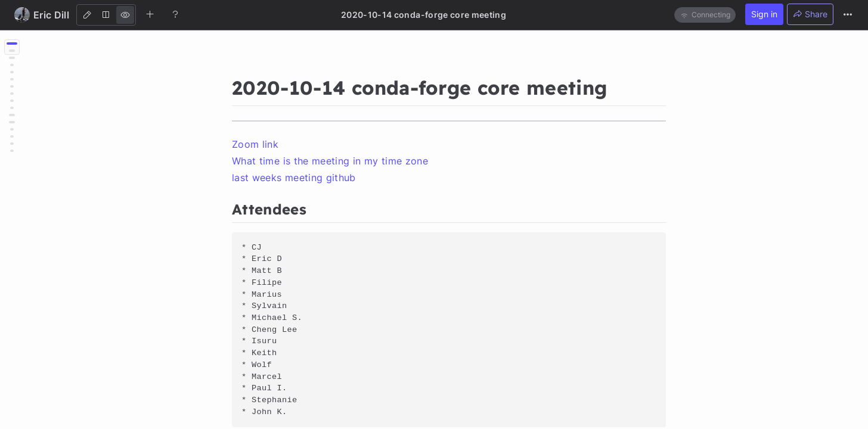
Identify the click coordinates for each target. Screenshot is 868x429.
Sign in (764, 14)
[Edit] (87, 15)
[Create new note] (150, 14)
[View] (125, 15)
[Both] (106, 15)
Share (810, 14)
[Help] (175, 14)
